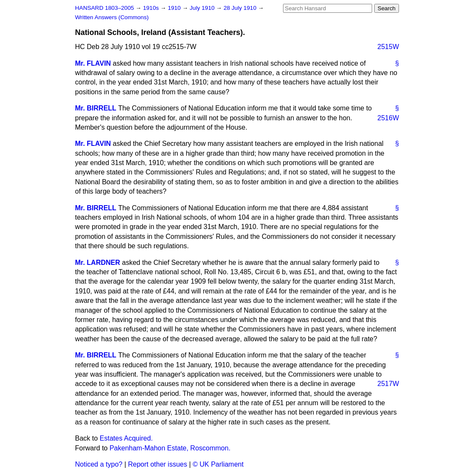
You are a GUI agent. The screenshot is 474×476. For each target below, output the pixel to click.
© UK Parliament (218, 464)
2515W (388, 47)
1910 (175, 8)
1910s (152, 8)
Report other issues (158, 464)
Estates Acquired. (126, 438)
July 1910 (203, 8)
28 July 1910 (241, 8)
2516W (388, 118)
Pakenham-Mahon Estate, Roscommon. (170, 448)
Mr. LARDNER (98, 263)
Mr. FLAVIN (93, 63)
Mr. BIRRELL (96, 108)
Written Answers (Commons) (112, 17)
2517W (388, 384)
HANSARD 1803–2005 (104, 8)
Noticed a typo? (99, 464)
